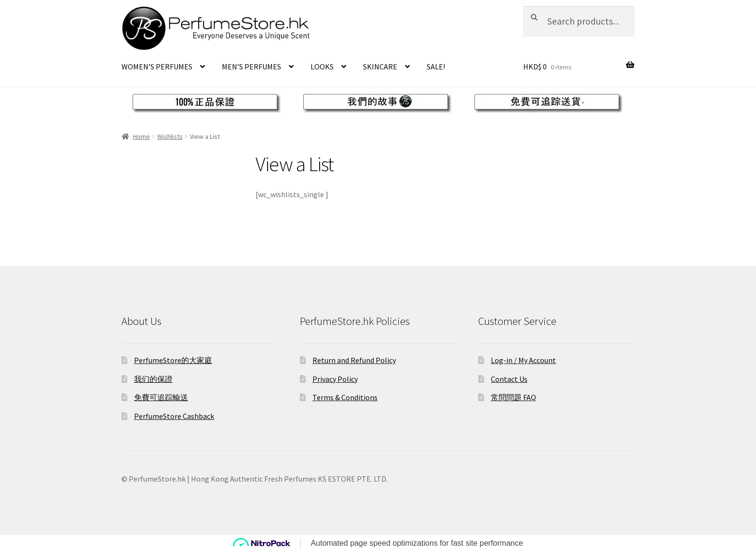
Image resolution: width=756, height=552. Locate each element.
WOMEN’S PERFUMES (157, 67)
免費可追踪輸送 (161, 397)
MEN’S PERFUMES (251, 67)
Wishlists (170, 136)
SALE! (436, 67)
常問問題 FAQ (513, 397)
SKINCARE (380, 67)
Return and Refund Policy (354, 360)
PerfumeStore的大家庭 (173, 360)
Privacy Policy (335, 379)
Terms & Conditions (345, 397)
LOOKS (322, 67)
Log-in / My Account (523, 360)
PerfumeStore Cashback (174, 416)
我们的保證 (153, 379)
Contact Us (509, 379)
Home (142, 136)
